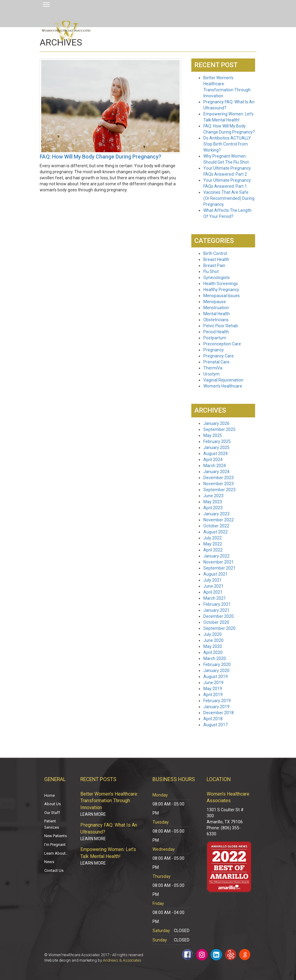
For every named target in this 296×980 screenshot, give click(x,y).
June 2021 (213, 586)
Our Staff (52, 813)
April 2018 (213, 719)
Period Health (216, 332)
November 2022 (219, 520)
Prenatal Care (216, 362)
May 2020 (213, 646)
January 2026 (216, 423)
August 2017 (216, 725)
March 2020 (215, 658)
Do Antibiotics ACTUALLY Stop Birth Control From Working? (227, 144)
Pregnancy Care (219, 356)
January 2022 (216, 556)
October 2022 (216, 526)
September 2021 (219, 568)
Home (49, 795)
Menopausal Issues (222, 296)
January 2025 (216, 448)
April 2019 (213, 695)
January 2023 (216, 514)
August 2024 (216, 454)
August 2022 (216, 532)
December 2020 (219, 616)
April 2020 (213, 652)
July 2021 (213, 580)
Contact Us (54, 870)
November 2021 (219, 562)
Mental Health (217, 314)
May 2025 (213, 435)
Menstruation (216, 308)
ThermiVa (213, 368)
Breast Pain (214, 265)
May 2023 (213, 502)
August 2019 (216, 677)
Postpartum (215, 338)
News (49, 862)
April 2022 (213, 550)
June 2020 (213, 640)
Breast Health (216, 259)
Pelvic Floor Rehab (221, 326)
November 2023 (219, 484)
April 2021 (213, 592)
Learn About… (56, 853)
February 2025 (217, 441)
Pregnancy (214, 350)
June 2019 (213, 683)
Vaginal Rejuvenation (223, 380)
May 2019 (213, 689)
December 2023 (219, 478)
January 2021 (216, 610)
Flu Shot (211, 272)
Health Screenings (221, 284)
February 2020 (217, 664)
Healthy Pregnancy (221, 290)
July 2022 (213, 538)
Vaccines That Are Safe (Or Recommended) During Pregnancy (229, 198)
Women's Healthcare (223, 386)
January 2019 (216, 707)
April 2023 (213, 508)
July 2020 (213, 634)
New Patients (56, 836)
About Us (52, 804)
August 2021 (216, 574)
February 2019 (217, 701)
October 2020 (216, 622)
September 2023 (219, 490)
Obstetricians (216, 320)
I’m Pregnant (55, 845)
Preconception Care (222, 344)
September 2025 (219, 429)
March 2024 (215, 466)
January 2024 (216, 472)
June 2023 (213, 496)
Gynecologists (217, 278)
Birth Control (215, 253)
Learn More (93, 814)
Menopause (215, 302)
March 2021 (215, 598)
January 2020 (216, 671)
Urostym (211, 374)
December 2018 (219, 713)
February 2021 (217, 604)
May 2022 (213, 544)
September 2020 (219, 628)
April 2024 (213, 460)
